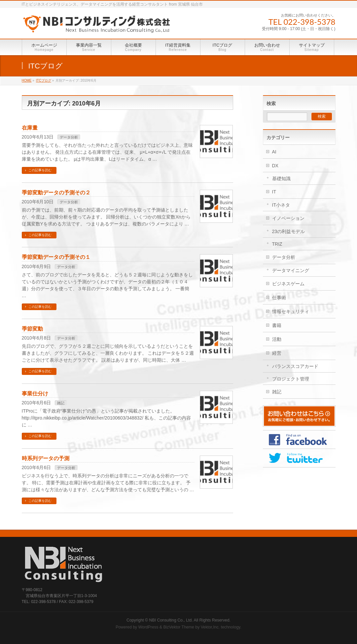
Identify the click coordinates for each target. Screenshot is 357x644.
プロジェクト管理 (291, 379)
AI (274, 152)
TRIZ (277, 244)
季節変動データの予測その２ (56, 193)
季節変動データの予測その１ (56, 257)
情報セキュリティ (291, 311)
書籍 (277, 325)
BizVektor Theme (179, 627)
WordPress (148, 627)
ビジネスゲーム (288, 284)
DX (275, 166)
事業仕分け (35, 394)
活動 (277, 339)
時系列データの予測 (46, 458)
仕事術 (279, 298)
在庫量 (30, 128)
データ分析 (69, 137)
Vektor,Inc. (210, 627)
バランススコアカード (295, 366)
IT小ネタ (281, 205)
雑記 (61, 403)
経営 (277, 353)
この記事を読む (40, 170)
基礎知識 (281, 179)
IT (274, 192)
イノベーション (288, 218)
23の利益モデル (289, 231)
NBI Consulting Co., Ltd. (171, 620)
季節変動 (32, 329)
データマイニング (291, 270)
